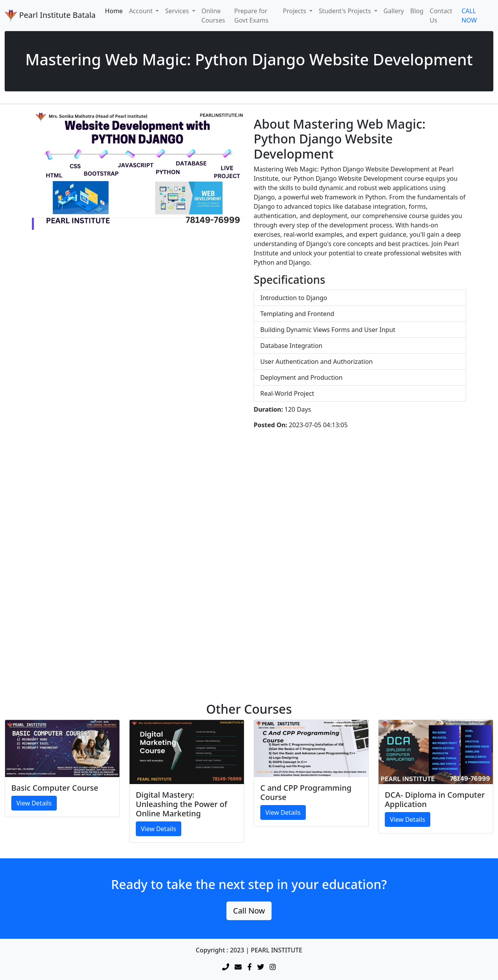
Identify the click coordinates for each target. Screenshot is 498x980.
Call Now (249, 911)
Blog (417, 11)
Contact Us (441, 16)
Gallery (394, 11)
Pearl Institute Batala (50, 16)
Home (114, 11)
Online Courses (213, 16)
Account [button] (141, 11)
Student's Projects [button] (345, 11)
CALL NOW (469, 16)
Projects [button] (295, 11)
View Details (34, 803)
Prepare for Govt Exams (251, 16)
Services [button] (178, 11)
